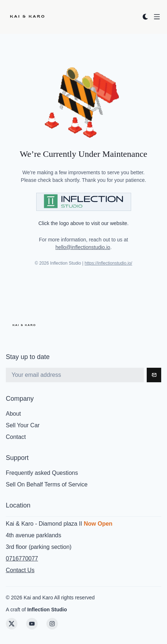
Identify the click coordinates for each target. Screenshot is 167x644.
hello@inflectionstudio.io (83, 247)
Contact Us (20, 570)
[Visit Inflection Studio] (84, 202)
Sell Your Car (23, 425)
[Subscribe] (154, 375)
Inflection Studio (47, 610)
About (13, 414)
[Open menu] (157, 17)
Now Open (98, 524)
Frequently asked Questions (42, 473)
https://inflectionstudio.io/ (108, 263)
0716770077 (22, 559)
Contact (16, 437)
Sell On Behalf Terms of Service (47, 484)
